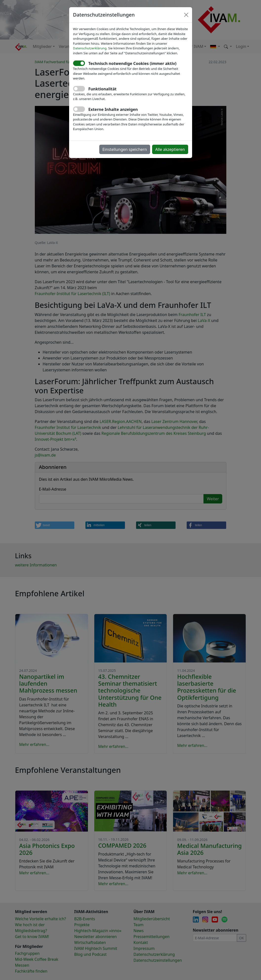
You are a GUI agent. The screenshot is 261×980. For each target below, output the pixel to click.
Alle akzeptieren (170, 149)
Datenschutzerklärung (90, 48)
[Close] (186, 15)
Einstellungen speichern (125, 149)
